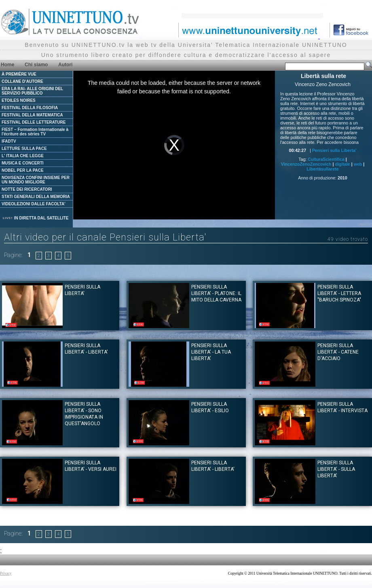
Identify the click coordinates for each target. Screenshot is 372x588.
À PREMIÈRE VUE (19, 74)
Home (7, 65)
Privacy (6, 573)
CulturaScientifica (326, 159)
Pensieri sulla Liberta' (334, 150)
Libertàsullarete (322, 169)
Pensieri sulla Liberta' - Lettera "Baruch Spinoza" (339, 293)
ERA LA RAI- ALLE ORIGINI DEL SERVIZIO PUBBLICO (32, 91)
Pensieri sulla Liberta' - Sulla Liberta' (336, 469)
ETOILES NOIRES (19, 100)
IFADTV (9, 141)
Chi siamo (36, 65)
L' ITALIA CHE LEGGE (23, 156)
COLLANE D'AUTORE (22, 81)
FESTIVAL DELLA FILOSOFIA (30, 108)
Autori (65, 65)
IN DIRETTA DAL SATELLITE (35, 218)
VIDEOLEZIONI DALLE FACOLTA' (34, 204)
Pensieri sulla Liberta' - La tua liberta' (211, 352)
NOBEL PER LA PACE (23, 170)
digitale (342, 164)
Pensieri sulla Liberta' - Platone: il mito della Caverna (216, 293)
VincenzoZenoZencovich (306, 164)
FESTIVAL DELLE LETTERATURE (34, 122)
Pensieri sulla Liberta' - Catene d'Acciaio (338, 352)
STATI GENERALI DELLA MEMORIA (36, 197)
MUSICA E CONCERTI (23, 163)
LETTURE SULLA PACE (24, 149)
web (358, 164)
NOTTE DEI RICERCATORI (27, 189)
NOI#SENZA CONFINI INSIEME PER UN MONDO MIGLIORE (36, 180)
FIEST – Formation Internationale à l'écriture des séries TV (35, 132)
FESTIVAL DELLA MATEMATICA (32, 115)
